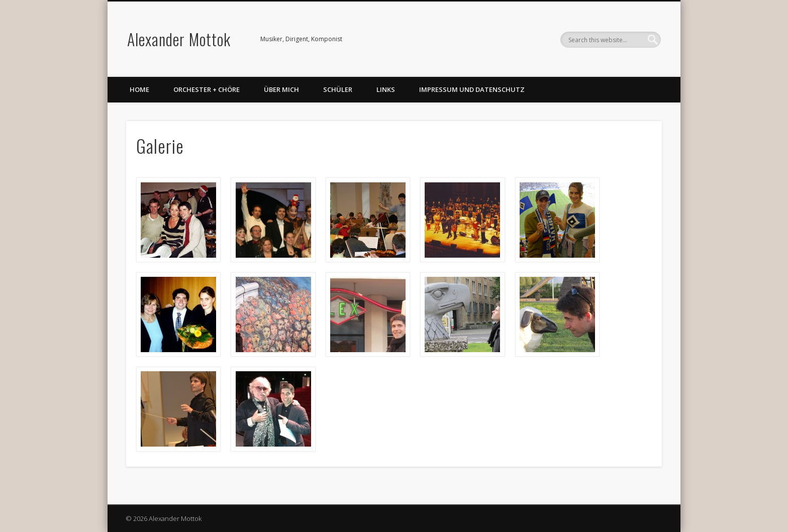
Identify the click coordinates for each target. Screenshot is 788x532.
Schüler (338, 89)
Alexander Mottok (179, 39)
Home (139, 89)
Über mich (281, 89)
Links (386, 89)
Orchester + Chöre (207, 89)
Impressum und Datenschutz (472, 89)
